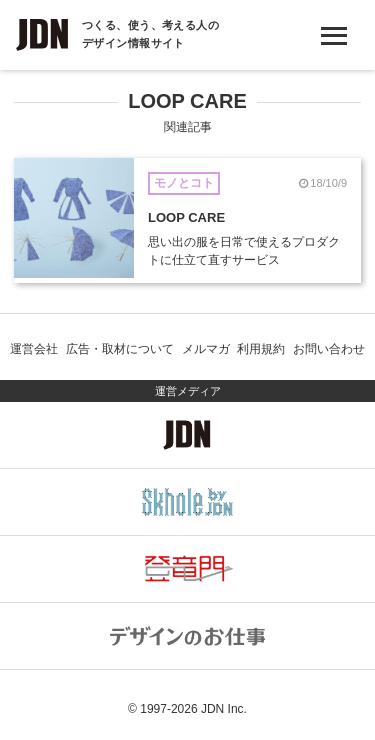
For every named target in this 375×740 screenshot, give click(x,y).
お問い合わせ (329, 349)
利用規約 (261, 349)
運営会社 (34, 349)
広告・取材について (120, 349)
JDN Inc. (224, 709)
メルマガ (206, 349)
